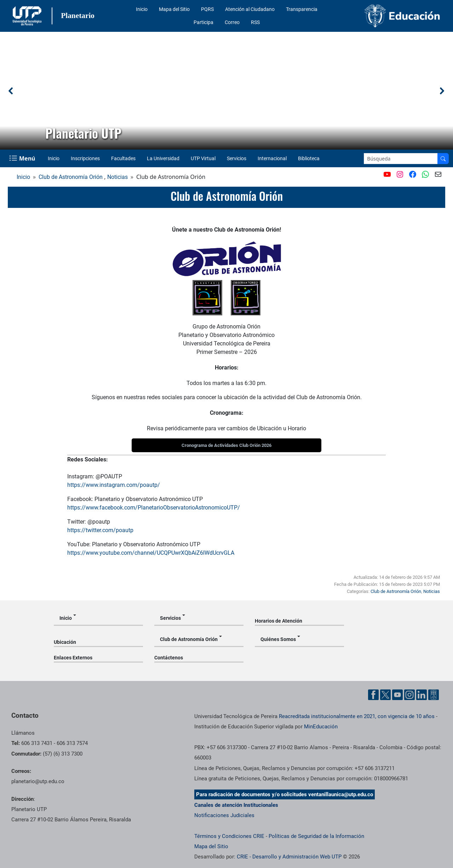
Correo (232, 22)
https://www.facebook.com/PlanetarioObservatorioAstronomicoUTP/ (154, 508)
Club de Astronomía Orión (71, 177)
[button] (11, 91)
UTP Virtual (203, 158)
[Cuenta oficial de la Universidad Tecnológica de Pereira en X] (385, 695)
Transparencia (302, 9)
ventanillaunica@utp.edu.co (341, 794)
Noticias (117, 177)
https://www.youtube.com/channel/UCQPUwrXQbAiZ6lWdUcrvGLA (151, 553)
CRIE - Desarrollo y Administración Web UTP (289, 857)
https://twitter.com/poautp (100, 530)
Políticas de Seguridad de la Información (316, 836)
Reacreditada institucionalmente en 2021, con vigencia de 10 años (357, 716)
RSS (255, 22)
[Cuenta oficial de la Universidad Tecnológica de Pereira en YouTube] (397, 695)
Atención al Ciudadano (250, 9)
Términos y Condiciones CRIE (229, 836)
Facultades (123, 158)
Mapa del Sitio (174, 9)
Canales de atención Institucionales (236, 805)
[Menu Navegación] (23, 158)
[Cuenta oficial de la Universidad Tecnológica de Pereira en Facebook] (373, 695)
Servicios (237, 158)
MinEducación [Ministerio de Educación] (321, 727)
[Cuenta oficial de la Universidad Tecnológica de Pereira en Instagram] (409, 695)
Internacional (272, 158)
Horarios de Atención (279, 621)
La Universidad (163, 158)
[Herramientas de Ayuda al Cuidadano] (434, 695)
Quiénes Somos (278, 639)
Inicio (142, 9)
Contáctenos (169, 658)
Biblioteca (309, 158)
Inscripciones (85, 158)
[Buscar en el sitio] (443, 159)
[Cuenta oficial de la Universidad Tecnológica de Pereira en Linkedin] (422, 695)
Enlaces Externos (73, 658)
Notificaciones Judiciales (224, 815)
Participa (203, 22)
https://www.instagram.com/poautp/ (114, 485)
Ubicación (65, 642)
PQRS (207, 9)
